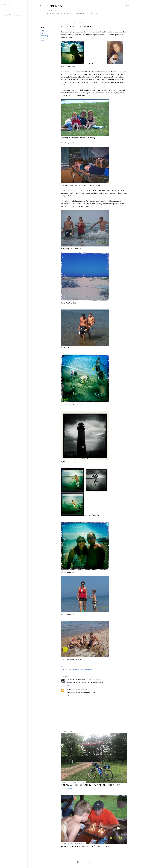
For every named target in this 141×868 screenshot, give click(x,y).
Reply (69, 685)
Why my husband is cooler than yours (85, 846)
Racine (42, 38)
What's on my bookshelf (63, 14)
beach (42, 31)
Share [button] (42, 23)
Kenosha (43, 33)
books (69, 689)
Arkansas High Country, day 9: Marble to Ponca (91, 785)
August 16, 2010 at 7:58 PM (79, 690)
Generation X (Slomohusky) (76, 680)
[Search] (126, 6)
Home (49, 14)
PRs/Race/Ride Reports (83, 14)
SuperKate (56, 6)
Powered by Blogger (84, 862)
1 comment (69, 788)
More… (97, 14)
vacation (43, 41)
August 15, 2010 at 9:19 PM (93, 680)
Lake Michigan (45, 36)
